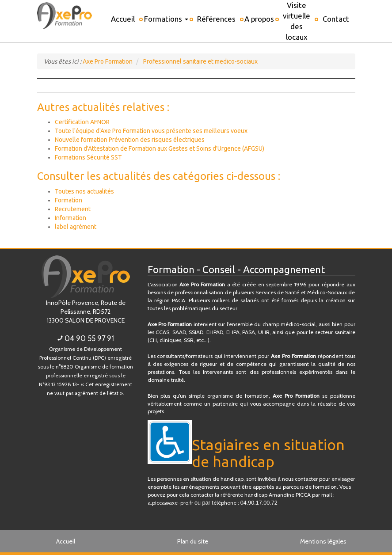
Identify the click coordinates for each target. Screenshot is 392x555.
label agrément (76, 227)
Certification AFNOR (82, 122)
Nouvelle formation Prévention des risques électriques (130, 140)
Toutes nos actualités (84, 191)
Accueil (66, 541)
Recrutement (73, 209)
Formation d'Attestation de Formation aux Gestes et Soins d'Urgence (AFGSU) (160, 148)
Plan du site (193, 541)
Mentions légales (323, 541)
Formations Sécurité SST (88, 157)
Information (70, 218)
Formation (69, 200)
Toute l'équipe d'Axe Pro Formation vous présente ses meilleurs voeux (151, 131)
